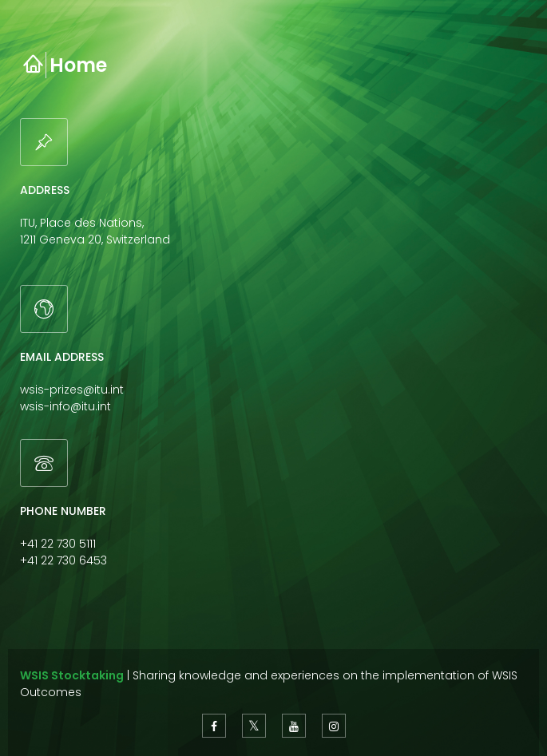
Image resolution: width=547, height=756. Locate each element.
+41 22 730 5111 (58, 544)
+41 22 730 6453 (63, 560)
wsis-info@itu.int (65, 406)
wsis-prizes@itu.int (72, 390)
